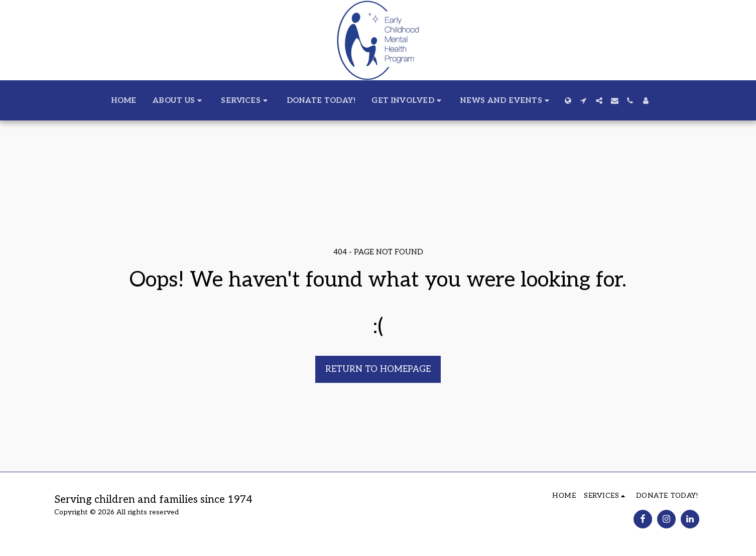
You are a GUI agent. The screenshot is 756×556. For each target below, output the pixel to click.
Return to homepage (378, 369)
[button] (179, 100)
